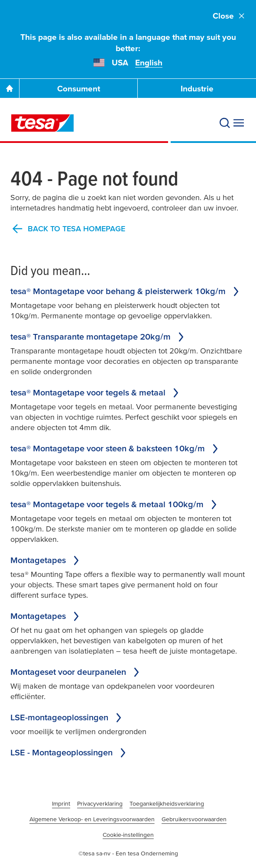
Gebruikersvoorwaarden (194, 819)
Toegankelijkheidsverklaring (167, 803)
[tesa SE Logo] (42, 123)
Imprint (61, 803)
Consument (79, 89)
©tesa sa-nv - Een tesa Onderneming (128, 853)
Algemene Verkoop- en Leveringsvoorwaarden (92, 819)
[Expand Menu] (239, 123)
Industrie (197, 89)
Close (229, 16)
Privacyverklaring (100, 803)
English (149, 63)
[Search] (225, 123)
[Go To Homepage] (10, 88)
